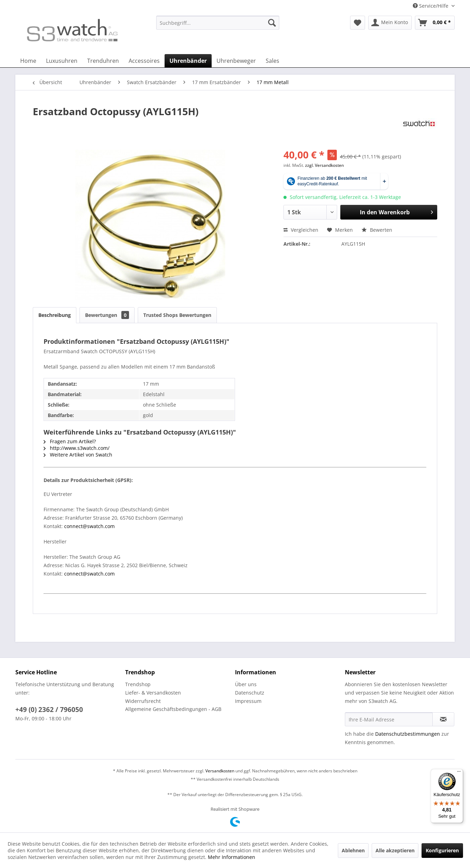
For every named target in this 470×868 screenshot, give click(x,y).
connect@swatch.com (89, 526)
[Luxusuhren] (62, 61)
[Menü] (459, 773)
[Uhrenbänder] (188, 61)
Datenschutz (250, 693)
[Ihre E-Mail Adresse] (389, 719)
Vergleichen (301, 230)
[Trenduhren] (103, 61)
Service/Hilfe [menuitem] (431, 6)
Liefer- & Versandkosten (153, 693)
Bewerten (377, 230)
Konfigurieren (442, 850)
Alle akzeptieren (395, 850)
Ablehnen (353, 850)
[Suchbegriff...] (218, 23)
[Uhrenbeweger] (236, 61)
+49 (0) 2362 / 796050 (49, 710)
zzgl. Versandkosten (324, 165)
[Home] (28, 61)
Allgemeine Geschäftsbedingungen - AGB (173, 709)
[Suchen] (272, 23)
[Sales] (272, 61)
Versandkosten (220, 771)
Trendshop (138, 684)
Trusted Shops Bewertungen (177, 315)
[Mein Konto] (390, 23)
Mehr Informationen (232, 857)
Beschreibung (55, 315)
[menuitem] (218, 26)
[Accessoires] (144, 61)
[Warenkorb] (435, 23)
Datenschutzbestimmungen (408, 734)
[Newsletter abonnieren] (443, 719)
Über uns (246, 684)
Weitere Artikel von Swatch (78, 455)
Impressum (248, 701)
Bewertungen (107, 315)
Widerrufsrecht (143, 701)
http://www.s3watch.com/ (77, 448)
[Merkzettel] (358, 23)
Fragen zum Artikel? (70, 441)
